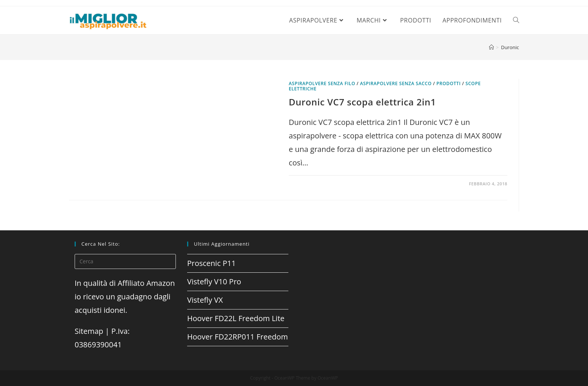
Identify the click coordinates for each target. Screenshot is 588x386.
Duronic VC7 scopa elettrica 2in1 (362, 102)
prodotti (449, 83)
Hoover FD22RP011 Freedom (238, 337)
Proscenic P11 (211, 263)
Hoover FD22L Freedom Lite (236, 318)
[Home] (491, 47)
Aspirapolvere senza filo (322, 83)
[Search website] (516, 20)
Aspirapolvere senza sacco (396, 83)
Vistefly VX (205, 300)
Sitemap (89, 331)
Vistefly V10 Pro (214, 282)
